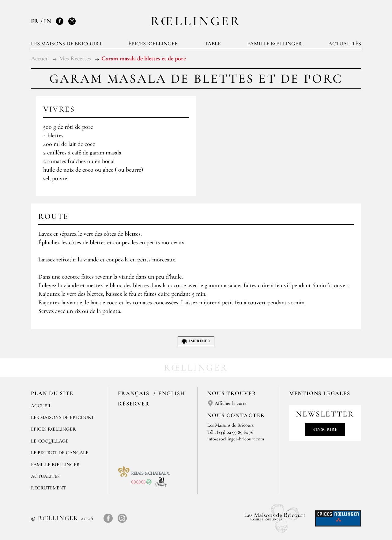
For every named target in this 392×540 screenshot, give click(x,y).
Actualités (345, 44)
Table (213, 44)
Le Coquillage (50, 441)
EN (47, 21)
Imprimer (196, 341)
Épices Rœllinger (153, 44)
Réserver (134, 404)
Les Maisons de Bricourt (66, 44)
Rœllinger (196, 21)
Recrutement (49, 488)
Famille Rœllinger (275, 44)
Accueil (41, 406)
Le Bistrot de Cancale (60, 453)
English (172, 393)
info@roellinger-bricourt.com (236, 439)
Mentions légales (320, 393)
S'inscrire (325, 429)
